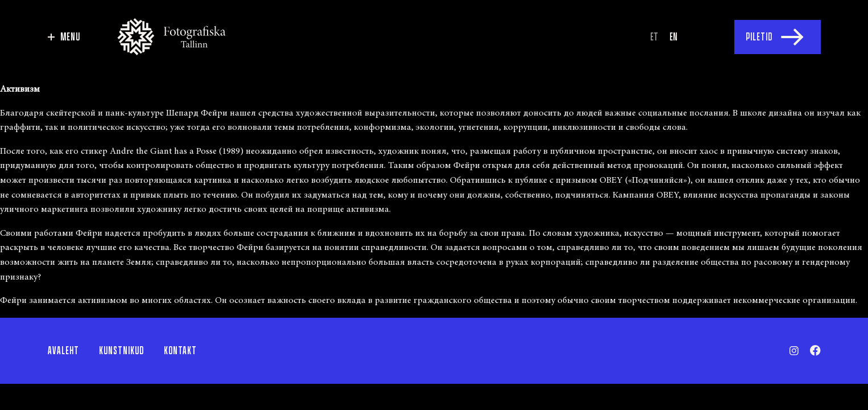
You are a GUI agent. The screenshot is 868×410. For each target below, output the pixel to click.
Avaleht (63, 351)
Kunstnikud (121, 351)
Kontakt (180, 351)
